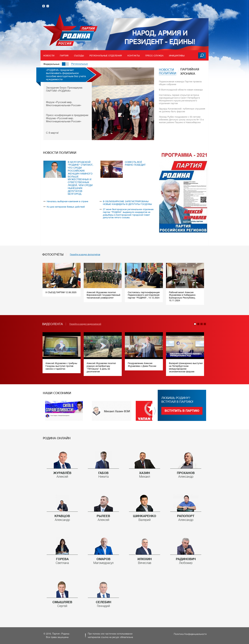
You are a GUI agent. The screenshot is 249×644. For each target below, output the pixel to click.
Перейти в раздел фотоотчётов (85, 255)
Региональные (80, 64)
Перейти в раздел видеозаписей (85, 324)
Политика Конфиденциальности (190, 634)
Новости (49, 56)
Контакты (134, 56)
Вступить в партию (182, 411)
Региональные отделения (106, 56)
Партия (64, 56)
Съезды (79, 56)
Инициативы (177, 56)
